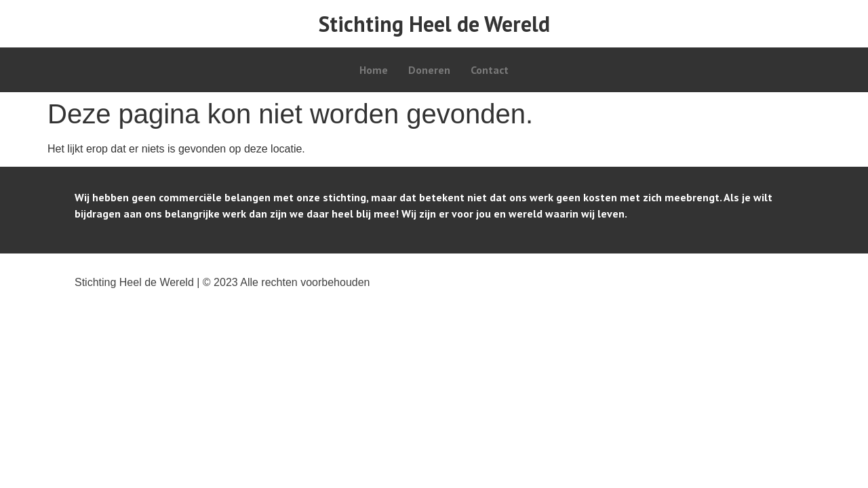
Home (374, 70)
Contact (490, 70)
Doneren (429, 70)
